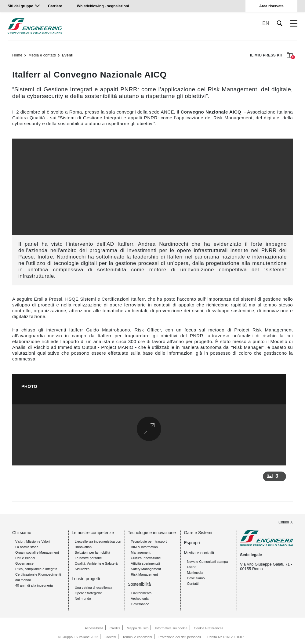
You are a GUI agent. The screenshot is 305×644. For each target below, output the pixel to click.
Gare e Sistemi (198, 533)
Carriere (55, 6)
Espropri (192, 543)
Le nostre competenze (93, 533)
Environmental (142, 593)
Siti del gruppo (20, 6)
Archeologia (140, 599)
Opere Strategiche (88, 593)
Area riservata (271, 6)
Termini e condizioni (137, 637)
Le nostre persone (88, 558)
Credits (115, 628)
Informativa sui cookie (171, 628)
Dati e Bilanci (25, 558)
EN (266, 23)
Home (17, 55)
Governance (24, 563)
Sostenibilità (140, 584)
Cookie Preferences (209, 628)
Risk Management (145, 574)
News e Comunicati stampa (207, 562)
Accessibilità (94, 628)
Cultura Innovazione (146, 558)
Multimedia (195, 573)
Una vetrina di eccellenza (94, 588)
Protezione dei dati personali (180, 637)
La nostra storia (27, 547)
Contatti (193, 584)
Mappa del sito (138, 628)
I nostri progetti (86, 579)
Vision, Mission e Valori (33, 541)
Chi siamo (22, 533)
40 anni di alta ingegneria (34, 585)
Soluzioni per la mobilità (93, 552)
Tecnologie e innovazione (152, 533)
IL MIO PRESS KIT (271, 56)
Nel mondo (83, 599)
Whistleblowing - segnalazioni (103, 6)
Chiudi (284, 522)
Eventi (68, 55)
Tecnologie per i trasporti (149, 541)
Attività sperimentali (145, 563)
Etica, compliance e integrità (36, 569)
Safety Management (146, 569)
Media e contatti (42, 55)
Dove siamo (196, 578)
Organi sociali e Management (37, 552)
